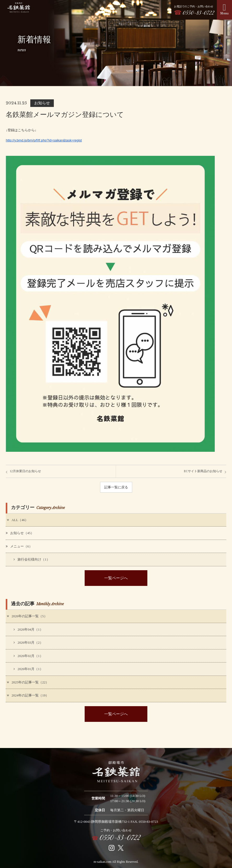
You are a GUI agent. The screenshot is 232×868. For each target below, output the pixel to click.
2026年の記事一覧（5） (27, 616)
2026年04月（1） (28, 629)
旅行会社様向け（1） (32, 559)
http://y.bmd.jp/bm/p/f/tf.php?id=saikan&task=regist (44, 140)
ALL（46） (17, 520)
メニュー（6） (19, 546)
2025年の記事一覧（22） (28, 682)
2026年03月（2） (28, 643)
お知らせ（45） (20, 533)
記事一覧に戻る (116, 487)
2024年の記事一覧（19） (28, 695)
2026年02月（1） (28, 656)
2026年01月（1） (28, 669)
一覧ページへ (116, 578)
